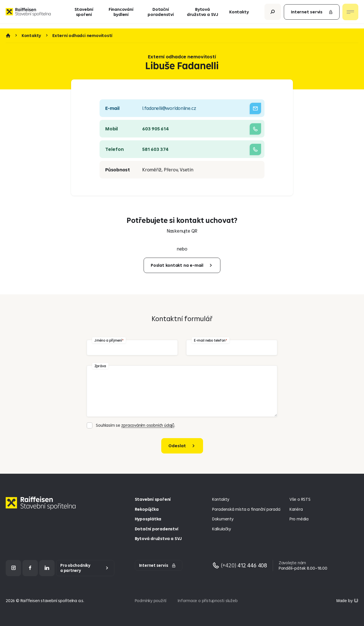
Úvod (8, 36)
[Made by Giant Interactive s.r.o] (347, 601)
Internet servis (312, 14)
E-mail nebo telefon (210, 340)
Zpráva (100, 366)
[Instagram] (13, 568)
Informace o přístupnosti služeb (208, 601)
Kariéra (296, 509)
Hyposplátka (148, 519)
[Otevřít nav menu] (350, 14)
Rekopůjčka (147, 509)
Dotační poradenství (161, 14)
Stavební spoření (84, 14)
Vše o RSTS (300, 499)
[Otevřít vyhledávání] (273, 14)
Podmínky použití (151, 601)
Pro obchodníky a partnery (75, 568)
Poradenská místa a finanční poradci (246, 509)
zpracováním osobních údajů (148, 425)
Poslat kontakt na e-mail (177, 265)
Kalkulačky (222, 529)
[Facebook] (30, 568)
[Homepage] (42, 507)
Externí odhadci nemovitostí (82, 36)
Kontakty (239, 14)
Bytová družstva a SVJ (202, 14)
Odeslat (177, 446)
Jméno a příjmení (108, 340)
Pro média (299, 519)
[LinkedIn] (47, 568)
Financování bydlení (121, 14)
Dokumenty (223, 519)
